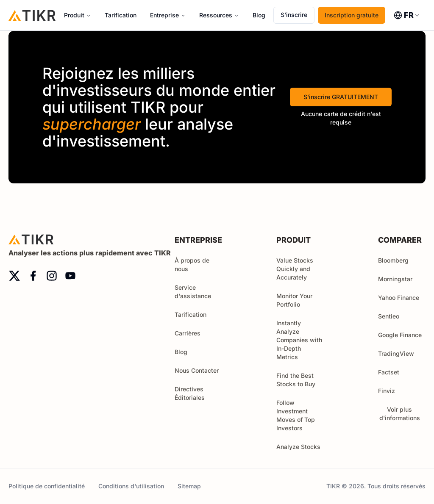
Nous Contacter (197, 370)
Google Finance (400, 335)
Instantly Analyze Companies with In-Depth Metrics (299, 340)
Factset (389, 372)
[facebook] (33, 276)
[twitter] (14, 276)
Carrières (188, 333)
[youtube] (70, 276)
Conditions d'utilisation (131, 486)
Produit (74, 15)
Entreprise (164, 15)
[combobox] (407, 15)
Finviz (387, 391)
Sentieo (389, 316)
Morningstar (395, 279)
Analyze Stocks (298, 447)
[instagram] (52, 276)
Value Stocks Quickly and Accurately (295, 269)
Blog (259, 15)
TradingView (396, 353)
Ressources (216, 15)
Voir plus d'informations (403, 414)
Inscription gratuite (352, 15)
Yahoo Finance (399, 298)
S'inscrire (294, 15)
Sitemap (189, 486)
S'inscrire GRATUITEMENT (341, 97)
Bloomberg (393, 260)
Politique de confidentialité (47, 486)
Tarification (121, 15)
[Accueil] (32, 15)
